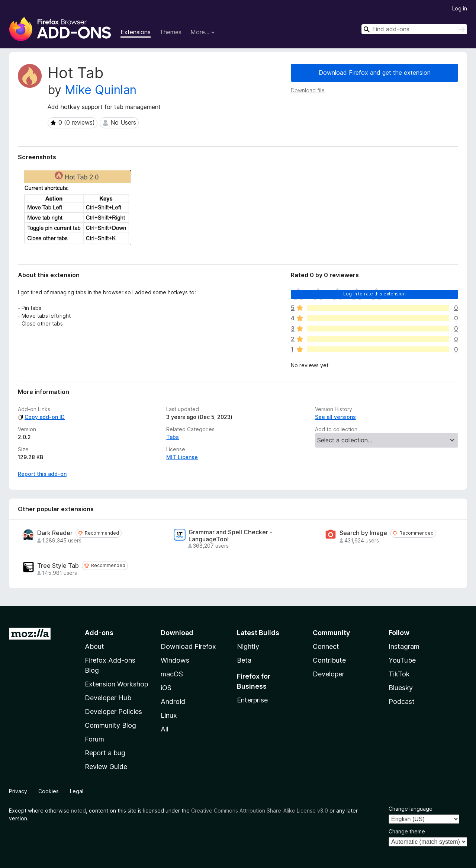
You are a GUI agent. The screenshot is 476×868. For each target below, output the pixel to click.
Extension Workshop (116, 684)
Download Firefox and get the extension (375, 73)
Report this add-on (42, 474)
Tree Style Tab (58, 566)
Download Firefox (188, 646)
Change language (411, 809)
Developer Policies (113, 712)
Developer (329, 674)
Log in (460, 8)
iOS (166, 688)
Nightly (248, 646)
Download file (308, 90)
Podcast (402, 702)
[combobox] (414, 29)
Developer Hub (108, 698)
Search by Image (363, 533)
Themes (171, 32)
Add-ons (99, 633)
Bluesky (401, 688)
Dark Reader (55, 533)
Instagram (404, 646)
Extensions (136, 32)
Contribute (329, 660)
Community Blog (110, 725)
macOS (172, 674)
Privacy (18, 791)
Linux (169, 715)
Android (173, 702)
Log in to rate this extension (374, 294)
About (94, 646)
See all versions (335, 417)
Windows (175, 660)
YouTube (402, 660)
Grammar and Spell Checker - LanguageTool (230, 536)
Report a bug (105, 753)
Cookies (49, 791)
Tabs (173, 437)
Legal (77, 791)
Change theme (407, 831)
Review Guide (106, 767)
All (165, 729)
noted (78, 811)
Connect (326, 646)
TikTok (399, 674)
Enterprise (252, 700)
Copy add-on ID (41, 417)
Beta (244, 660)
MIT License (182, 457)
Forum (94, 739)
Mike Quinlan (101, 90)
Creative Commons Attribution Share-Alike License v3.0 (260, 811)
